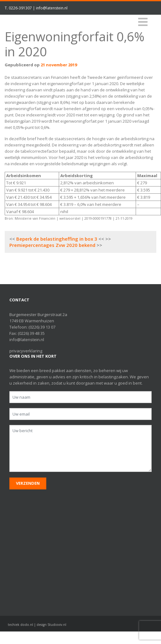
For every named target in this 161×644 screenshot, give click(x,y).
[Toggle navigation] (143, 22)
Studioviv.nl (57, 625)
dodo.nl (27, 625)
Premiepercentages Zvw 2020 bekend (52, 245)
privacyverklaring (26, 351)
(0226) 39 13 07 (42, 327)
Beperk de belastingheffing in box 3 (57, 239)
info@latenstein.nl (52, 8)
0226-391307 (20, 8)
